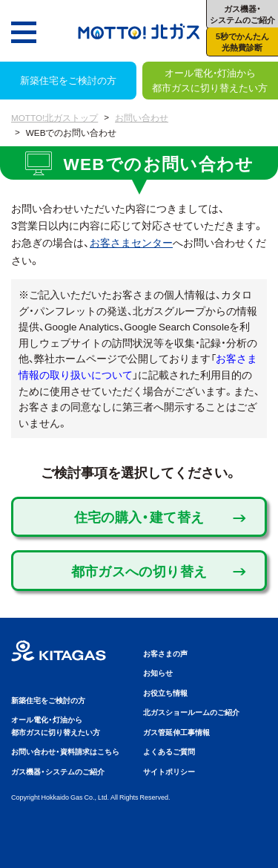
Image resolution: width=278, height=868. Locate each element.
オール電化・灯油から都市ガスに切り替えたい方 (210, 80)
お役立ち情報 (165, 692)
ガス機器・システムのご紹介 (58, 771)
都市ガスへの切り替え (139, 571)
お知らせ (158, 672)
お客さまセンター (131, 242)
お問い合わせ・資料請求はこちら (65, 751)
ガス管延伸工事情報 (176, 732)
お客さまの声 (165, 653)
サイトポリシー (169, 771)
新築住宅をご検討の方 (68, 80)
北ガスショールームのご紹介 (191, 712)
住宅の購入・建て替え (139, 516)
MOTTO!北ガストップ (54, 117)
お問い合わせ (142, 117)
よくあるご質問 (169, 751)
